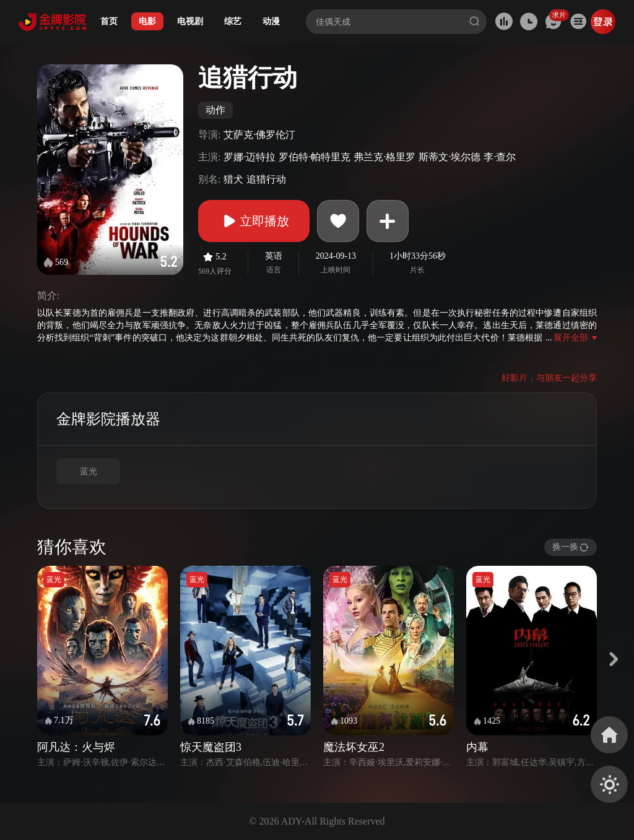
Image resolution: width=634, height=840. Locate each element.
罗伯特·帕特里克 (315, 157)
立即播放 (254, 221)
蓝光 (89, 471)
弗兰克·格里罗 (384, 157)
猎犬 (233, 179)
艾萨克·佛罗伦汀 (259, 135)
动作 (215, 110)
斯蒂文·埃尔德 (449, 157)
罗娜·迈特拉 (250, 157)
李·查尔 (500, 157)
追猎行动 (266, 179)
